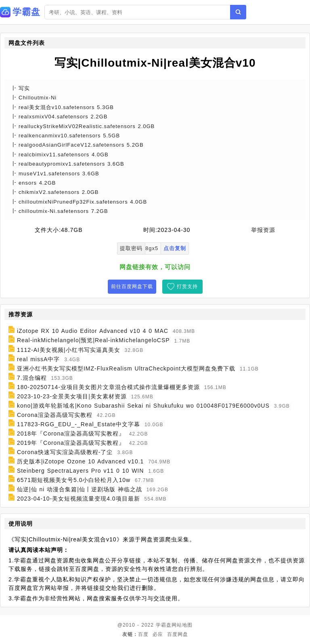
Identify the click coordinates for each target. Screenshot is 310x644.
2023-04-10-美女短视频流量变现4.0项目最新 (79, 499)
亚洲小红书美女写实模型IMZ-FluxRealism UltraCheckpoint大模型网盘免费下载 (126, 368)
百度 (143, 634)
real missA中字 (38, 359)
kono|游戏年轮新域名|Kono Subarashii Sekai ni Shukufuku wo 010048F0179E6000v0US (143, 406)
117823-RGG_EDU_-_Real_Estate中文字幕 (79, 424)
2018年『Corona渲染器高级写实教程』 (71, 434)
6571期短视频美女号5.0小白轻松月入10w (74, 480)
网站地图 (182, 625)
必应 (158, 634)
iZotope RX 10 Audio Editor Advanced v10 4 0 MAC (93, 331)
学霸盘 (164, 625)
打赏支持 (187, 286)
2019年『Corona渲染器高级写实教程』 (71, 443)
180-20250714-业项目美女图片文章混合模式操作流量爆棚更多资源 (108, 387)
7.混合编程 (32, 378)
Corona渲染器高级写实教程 (55, 415)
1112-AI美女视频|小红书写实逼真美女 (69, 350)
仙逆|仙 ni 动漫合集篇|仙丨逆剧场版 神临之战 (80, 489)
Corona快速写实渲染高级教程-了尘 (65, 452)
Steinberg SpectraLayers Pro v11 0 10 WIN (80, 471)
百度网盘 (178, 634)
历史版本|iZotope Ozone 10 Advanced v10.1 (80, 461)
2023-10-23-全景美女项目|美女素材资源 (72, 396)
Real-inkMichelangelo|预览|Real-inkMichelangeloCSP (93, 341)
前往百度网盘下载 (132, 286)
